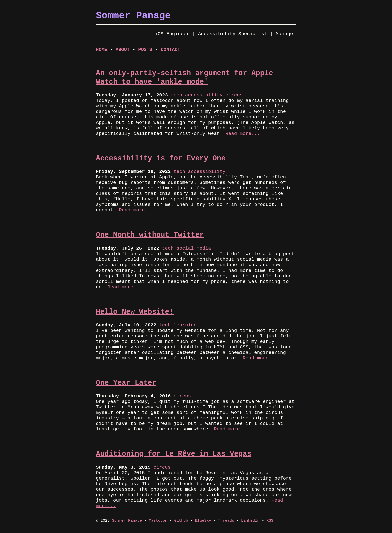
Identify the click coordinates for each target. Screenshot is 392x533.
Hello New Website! (135, 312)
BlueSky (203, 521)
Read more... (243, 134)
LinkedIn (250, 521)
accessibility (204, 95)
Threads (226, 521)
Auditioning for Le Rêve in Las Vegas (174, 454)
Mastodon (158, 521)
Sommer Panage (127, 521)
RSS (270, 521)
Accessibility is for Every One (161, 159)
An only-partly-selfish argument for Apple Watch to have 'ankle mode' (185, 78)
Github (181, 521)
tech (176, 95)
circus (234, 95)
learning (185, 325)
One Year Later (126, 383)
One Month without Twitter (150, 235)
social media (194, 248)
